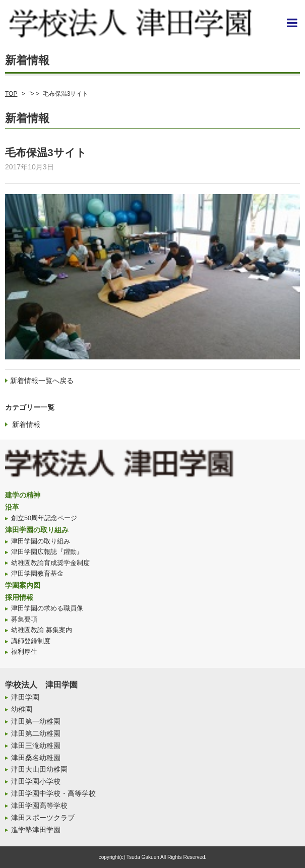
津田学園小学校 (36, 781)
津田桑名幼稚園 (36, 758)
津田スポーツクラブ (43, 818)
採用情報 (19, 597)
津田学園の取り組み (37, 530)
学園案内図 (23, 585)
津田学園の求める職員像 (47, 608)
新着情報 (26, 424)
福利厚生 (24, 652)
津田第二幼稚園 (36, 733)
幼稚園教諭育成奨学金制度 (50, 563)
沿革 (12, 507)
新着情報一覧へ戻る (42, 381)
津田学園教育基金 (37, 574)
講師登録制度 (31, 641)
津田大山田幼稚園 (39, 769)
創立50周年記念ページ (44, 518)
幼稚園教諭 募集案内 (42, 630)
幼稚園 (22, 709)
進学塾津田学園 (36, 830)
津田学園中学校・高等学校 (53, 793)
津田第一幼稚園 (36, 721)
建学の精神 (23, 495)
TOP (11, 94)
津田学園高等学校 (39, 805)
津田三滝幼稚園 (36, 746)
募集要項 (24, 619)
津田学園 (25, 697)
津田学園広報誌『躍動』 (47, 552)
